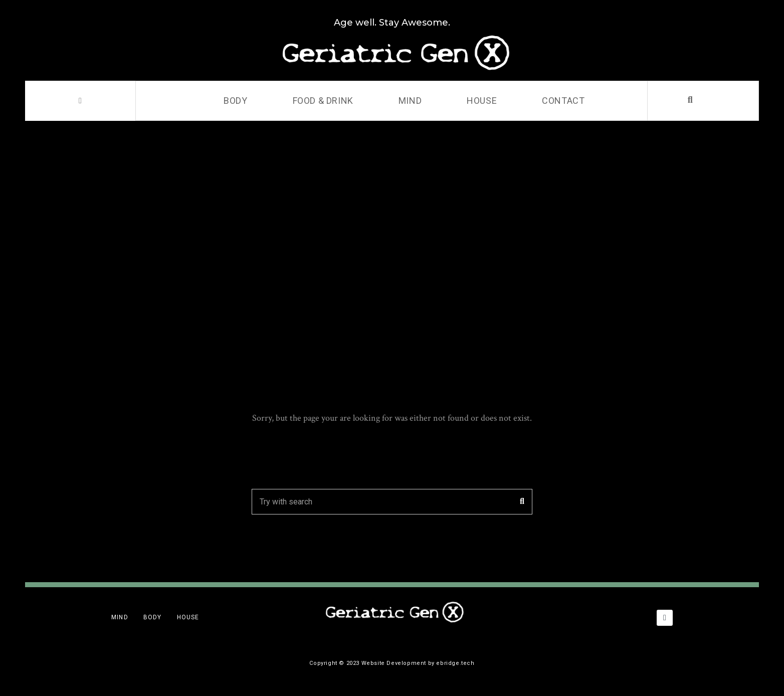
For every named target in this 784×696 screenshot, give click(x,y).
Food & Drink (323, 101)
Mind (410, 101)
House (482, 101)
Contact (563, 101)
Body (235, 101)
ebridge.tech (455, 663)
